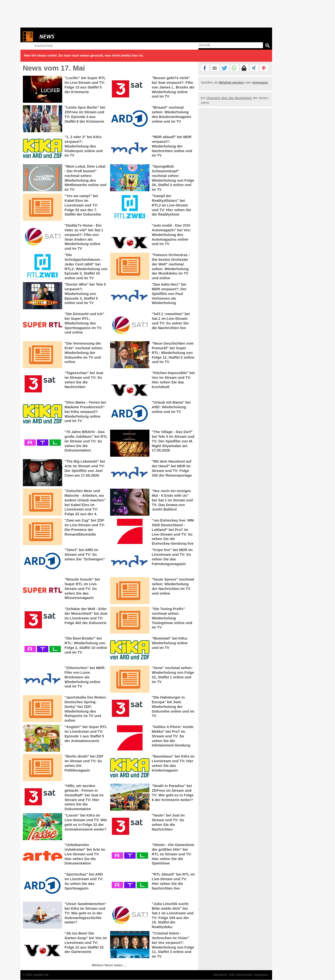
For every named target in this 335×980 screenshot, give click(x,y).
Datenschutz (244, 975)
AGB (232, 975)
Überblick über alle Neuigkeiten (229, 98)
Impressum (261, 975)
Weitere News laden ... (109, 965)
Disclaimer (220, 975)
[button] (205, 68)
